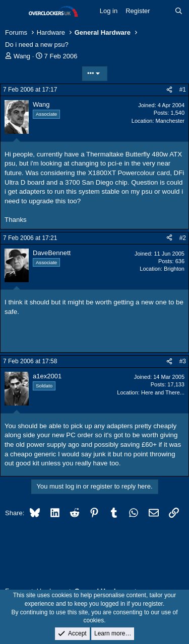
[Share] (169, 90)
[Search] (179, 11)
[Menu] (14, 12)
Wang (22, 56)
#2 (183, 238)
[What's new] (163, 11)
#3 (183, 361)
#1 (183, 90)
